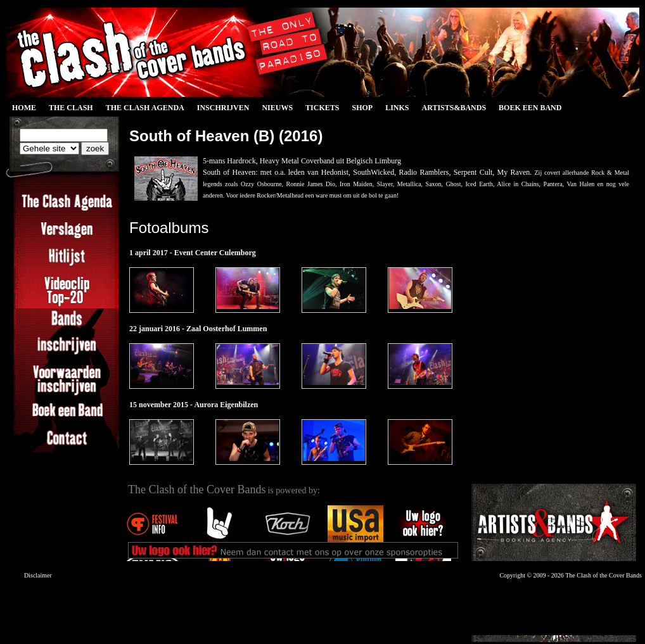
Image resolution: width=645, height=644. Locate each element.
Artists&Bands (454, 108)
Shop (362, 108)
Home (24, 108)
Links (397, 108)
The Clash (71, 108)
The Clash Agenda (145, 108)
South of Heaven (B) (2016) (226, 136)
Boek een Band (530, 108)
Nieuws (277, 108)
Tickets (322, 108)
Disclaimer (38, 575)
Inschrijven (223, 108)
